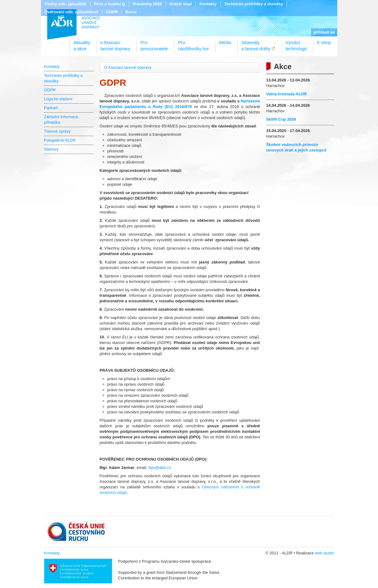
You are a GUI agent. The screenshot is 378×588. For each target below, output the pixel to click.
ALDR (74, 24)
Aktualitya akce (82, 43)
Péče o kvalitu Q (110, 4)
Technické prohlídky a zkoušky (254, 4)
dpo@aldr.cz (160, 468)
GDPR (112, 12)
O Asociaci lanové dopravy (128, 67)
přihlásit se (324, 32)
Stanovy (51, 149)
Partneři (51, 108)
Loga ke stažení (58, 99)
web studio (324, 553)
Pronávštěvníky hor (193, 43)
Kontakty (208, 4)
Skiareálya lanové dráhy (256, 43)
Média (225, 43)
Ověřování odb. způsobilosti (72, 12)
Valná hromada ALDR (287, 94)
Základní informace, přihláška (62, 120)
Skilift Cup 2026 (281, 119)
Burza (131, 12)
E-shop (324, 43)
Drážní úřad (181, 4)
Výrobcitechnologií (296, 43)
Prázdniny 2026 (147, 4)
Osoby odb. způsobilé (66, 4)
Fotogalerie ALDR (60, 140)
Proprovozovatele (154, 43)
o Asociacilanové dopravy (115, 43)
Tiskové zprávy (57, 131)
